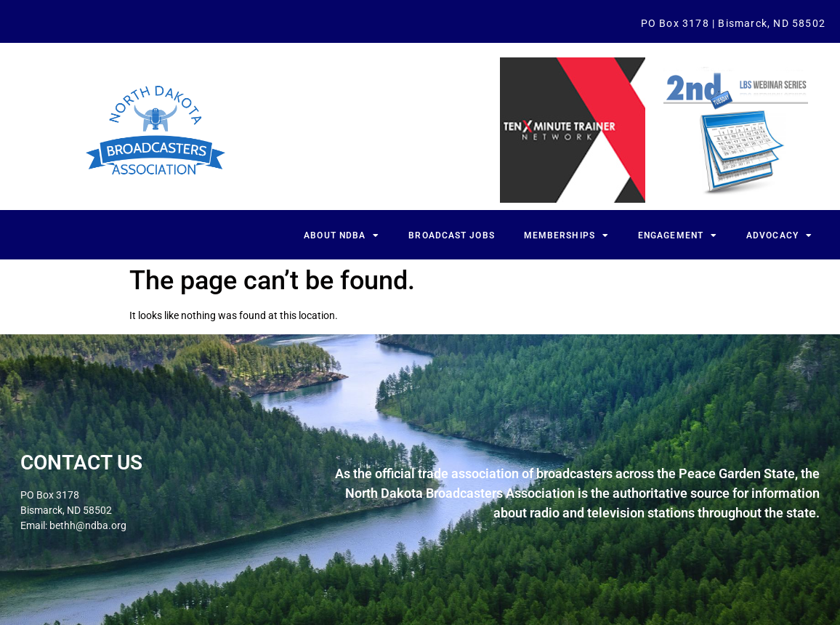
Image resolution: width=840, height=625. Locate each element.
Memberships (566, 235)
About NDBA (342, 235)
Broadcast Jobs (451, 235)
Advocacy (779, 235)
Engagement (678, 235)
